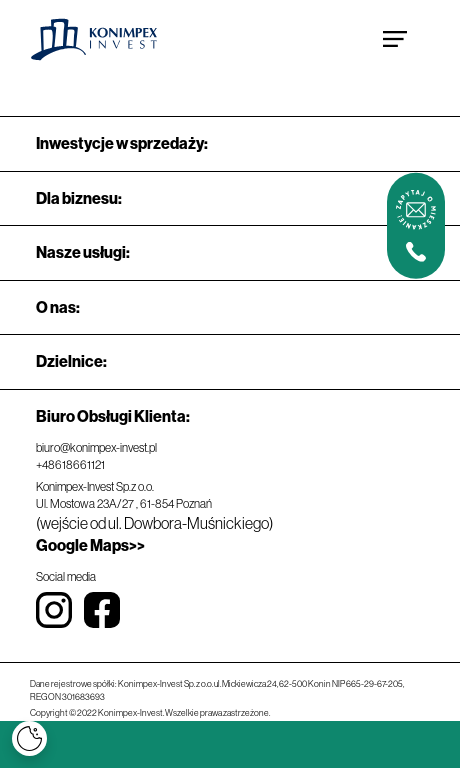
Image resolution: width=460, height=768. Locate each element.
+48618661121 (70, 465)
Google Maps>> (90, 545)
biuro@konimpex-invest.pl (96, 448)
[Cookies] (29, 738)
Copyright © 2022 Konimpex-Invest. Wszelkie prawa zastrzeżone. (150, 713)
